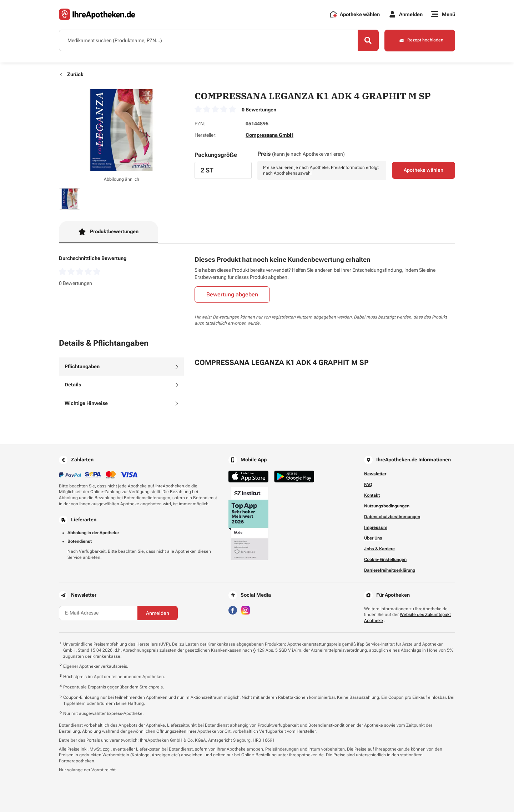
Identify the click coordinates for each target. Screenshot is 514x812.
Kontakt (372, 495)
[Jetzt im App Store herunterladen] (248, 477)
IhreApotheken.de (173, 486)
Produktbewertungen (109, 232)
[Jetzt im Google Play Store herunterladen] (294, 477)
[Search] (368, 40)
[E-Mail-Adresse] (98, 613)
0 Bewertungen (259, 110)
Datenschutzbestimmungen (392, 517)
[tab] (121, 367)
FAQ (368, 485)
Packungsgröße (216, 155)
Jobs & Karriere (379, 549)
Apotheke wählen (424, 171)
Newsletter (375, 474)
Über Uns (373, 538)
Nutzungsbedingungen (387, 506)
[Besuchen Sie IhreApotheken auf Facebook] (233, 610)
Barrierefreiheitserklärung (390, 570)
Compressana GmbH (269, 135)
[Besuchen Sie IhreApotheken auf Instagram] (246, 610)
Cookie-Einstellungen (385, 560)
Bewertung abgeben (232, 295)
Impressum (376, 527)
